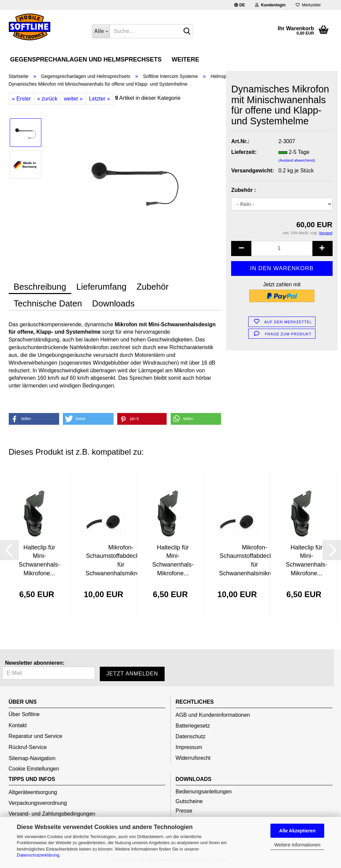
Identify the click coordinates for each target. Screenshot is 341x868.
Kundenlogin (270, 5)
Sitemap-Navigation (32, 758)
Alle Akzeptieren (297, 831)
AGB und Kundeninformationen (213, 715)
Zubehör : (244, 190)
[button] (34, 419)
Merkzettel (308, 5)
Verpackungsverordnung (38, 803)
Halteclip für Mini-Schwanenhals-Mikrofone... (39, 560)
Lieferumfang (101, 287)
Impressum (189, 747)
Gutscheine (189, 801)
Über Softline (24, 714)
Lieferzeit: (244, 152)
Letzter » (99, 99)
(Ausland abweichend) (297, 160)
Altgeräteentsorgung (33, 792)
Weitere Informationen (297, 845)
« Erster (22, 99)
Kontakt (18, 725)
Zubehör (152, 287)
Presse (184, 811)
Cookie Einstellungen (34, 769)
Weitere (185, 59)
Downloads (113, 303)
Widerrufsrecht (193, 758)
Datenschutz (191, 736)
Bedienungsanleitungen (204, 792)
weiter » (73, 99)
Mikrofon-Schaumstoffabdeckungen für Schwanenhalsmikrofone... (121, 560)
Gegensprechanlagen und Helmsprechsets (86, 59)
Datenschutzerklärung (38, 855)
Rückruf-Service (28, 747)
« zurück (47, 99)
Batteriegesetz (193, 726)
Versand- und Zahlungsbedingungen (52, 814)
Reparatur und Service (36, 736)
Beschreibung (40, 287)
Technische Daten (48, 303)
